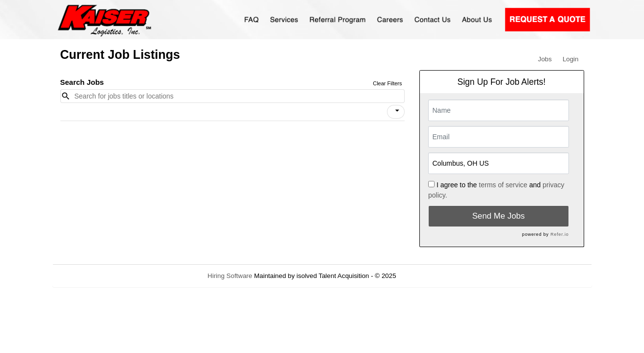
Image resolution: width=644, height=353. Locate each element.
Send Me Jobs (499, 216)
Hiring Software (230, 276)
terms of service (503, 185)
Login (571, 59)
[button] (396, 112)
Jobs (545, 59)
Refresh (425, 276)
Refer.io (559, 234)
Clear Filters (387, 83)
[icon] (397, 111)
